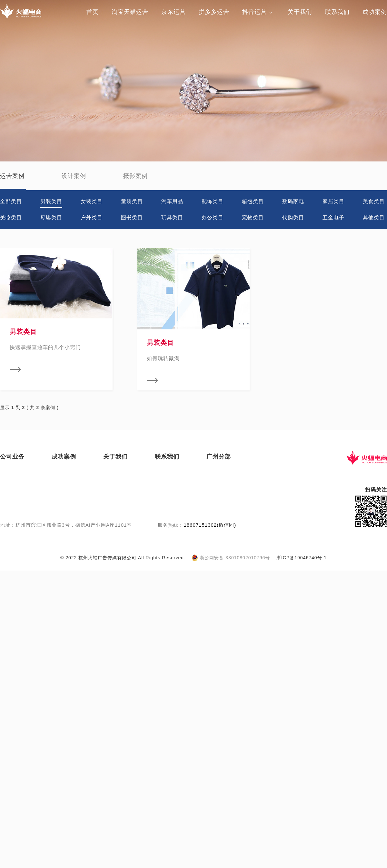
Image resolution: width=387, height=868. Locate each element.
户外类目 (92, 217)
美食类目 (374, 201)
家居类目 (333, 201)
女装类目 (92, 201)
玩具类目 (172, 217)
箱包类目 (253, 201)
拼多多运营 (214, 12)
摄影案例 (135, 176)
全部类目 (11, 201)
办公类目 (213, 217)
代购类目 (293, 217)
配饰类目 (213, 201)
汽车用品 (172, 201)
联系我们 (337, 12)
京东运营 (174, 12)
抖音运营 (254, 12)
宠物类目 (253, 217)
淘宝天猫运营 (130, 12)
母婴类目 (51, 217)
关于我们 (300, 12)
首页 (93, 12)
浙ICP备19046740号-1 (302, 558)
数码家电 (293, 201)
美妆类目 (11, 217)
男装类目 (51, 201)
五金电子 (333, 217)
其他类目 (374, 217)
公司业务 (12, 457)
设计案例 (74, 176)
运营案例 (12, 176)
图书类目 (132, 217)
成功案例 (375, 12)
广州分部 (219, 457)
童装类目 (132, 201)
